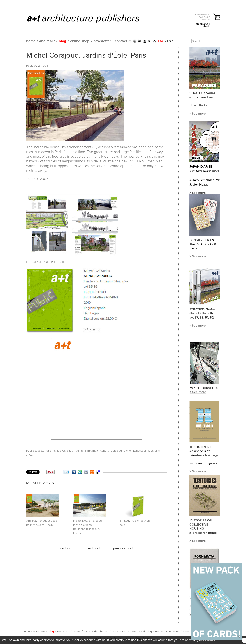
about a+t (47, 41)
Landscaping (141, 451)
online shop (80, 41)
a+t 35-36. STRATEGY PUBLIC (90, 451)
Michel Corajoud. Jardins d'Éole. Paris (86, 56)
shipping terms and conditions (160, 632)
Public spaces (35, 451)
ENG (161, 41)
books (77, 632)
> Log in (206, 26)
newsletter (102, 41)
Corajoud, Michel (121, 451)
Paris (48, 451)
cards (87, 632)
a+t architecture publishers (88, 19)
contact (121, 41)
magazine (63, 632)
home (31, 41)
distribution (101, 632)
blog (62, 41)
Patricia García (61, 451)
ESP (170, 41)
